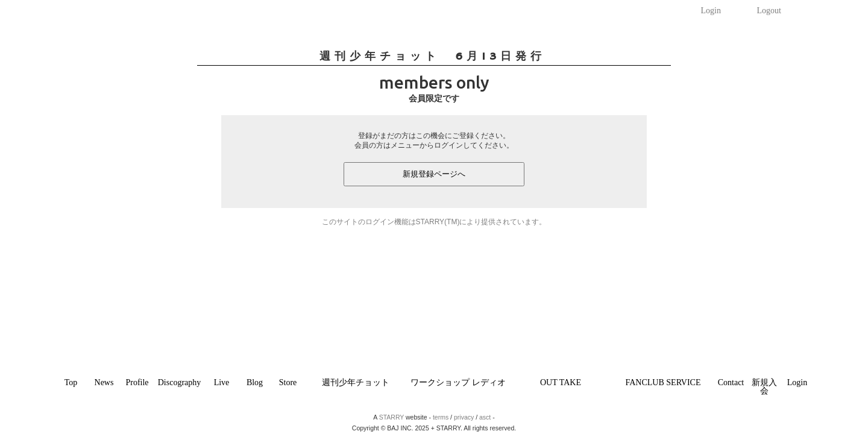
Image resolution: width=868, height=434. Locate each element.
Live (222, 382)
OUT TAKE (561, 382)
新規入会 (764, 387)
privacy (464, 417)
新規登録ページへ (434, 174)
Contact (731, 382)
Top (71, 382)
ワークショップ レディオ (458, 382)
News (104, 382)
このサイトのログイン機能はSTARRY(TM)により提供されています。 (434, 222)
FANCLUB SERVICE (663, 382)
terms (441, 417)
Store (288, 382)
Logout (769, 11)
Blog (255, 382)
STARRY (392, 417)
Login (711, 11)
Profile (137, 382)
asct (485, 417)
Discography (180, 382)
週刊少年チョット (356, 382)
